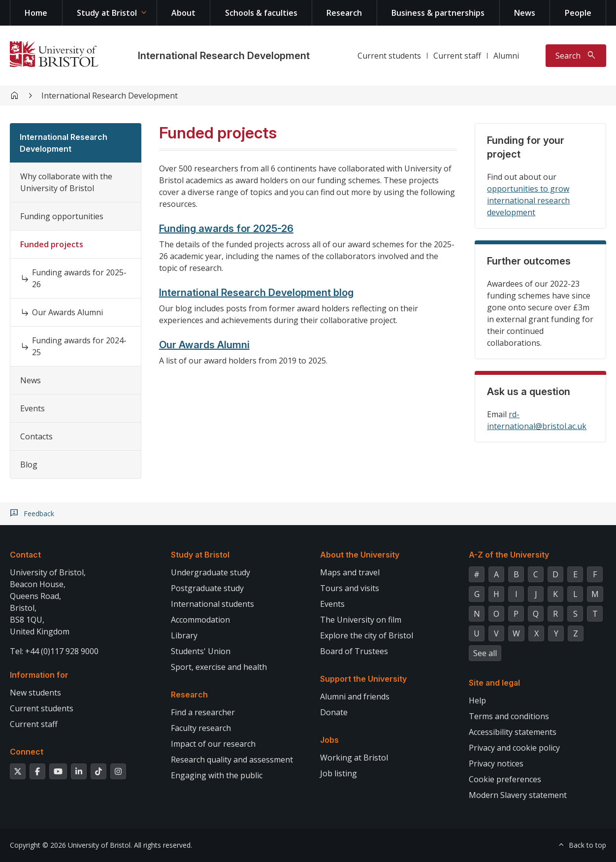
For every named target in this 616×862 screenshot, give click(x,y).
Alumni (506, 56)
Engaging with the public (217, 775)
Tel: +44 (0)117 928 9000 (54, 651)
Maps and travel (350, 572)
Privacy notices (496, 763)
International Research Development (224, 56)
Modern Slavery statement (518, 795)
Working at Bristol (354, 758)
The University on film (361, 620)
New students (35, 693)
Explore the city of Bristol (367, 635)
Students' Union (201, 651)
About (183, 13)
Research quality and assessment (232, 760)
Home (36, 13)
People (578, 13)
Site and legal (494, 683)
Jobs (329, 740)
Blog (29, 464)
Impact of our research (213, 744)
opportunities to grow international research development (528, 200)
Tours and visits (350, 588)
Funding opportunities (62, 216)
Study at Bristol (107, 13)
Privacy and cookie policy (514, 748)
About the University (360, 555)
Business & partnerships (438, 13)
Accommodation (200, 620)
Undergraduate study (211, 572)
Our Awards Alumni (67, 312)
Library (184, 635)
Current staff (457, 56)
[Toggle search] (576, 56)
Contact (25, 555)
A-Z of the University (509, 555)
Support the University (363, 679)
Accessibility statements (513, 732)
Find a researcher (203, 712)
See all (485, 653)
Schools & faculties (261, 13)
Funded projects (52, 244)
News (525, 13)
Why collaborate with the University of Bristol (66, 182)
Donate (334, 712)
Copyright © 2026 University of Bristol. (71, 845)
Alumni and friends (355, 696)
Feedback (39, 514)
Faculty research (201, 728)
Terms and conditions (509, 716)
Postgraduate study (207, 588)
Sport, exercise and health (219, 667)
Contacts (36, 436)
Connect (27, 752)
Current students (389, 56)
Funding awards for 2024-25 (79, 346)
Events (32, 408)
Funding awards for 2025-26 (79, 278)
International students (212, 604)
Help (477, 700)
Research (344, 13)
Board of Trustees (354, 651)
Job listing (339, 773)
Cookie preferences (505, 779)
